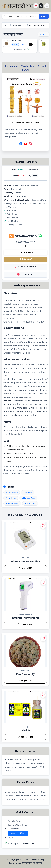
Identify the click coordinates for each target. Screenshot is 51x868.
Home (7, 25)
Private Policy (15, 821)
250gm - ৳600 (26, 681)
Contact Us (13, 829)
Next (44, 34)
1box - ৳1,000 (25, 252)
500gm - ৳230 (25, 737)
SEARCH (44, 16)
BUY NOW (26, 259)
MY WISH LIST (25, 275)
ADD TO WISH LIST (26, 267)
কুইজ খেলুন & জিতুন (18, 833)
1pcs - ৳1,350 (26, 568)
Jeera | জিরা (16, 41)
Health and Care (19, 25)
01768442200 (19, 49)
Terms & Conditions (17, 825)
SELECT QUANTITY (26, 242)
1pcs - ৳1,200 (25, 624)
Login (11, 838)
